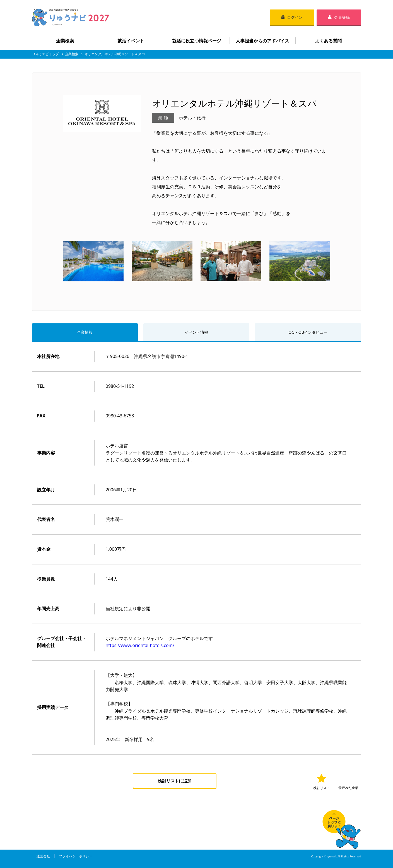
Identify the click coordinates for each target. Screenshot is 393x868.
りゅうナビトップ (45, 54)
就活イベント (131, 41)
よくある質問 (328, 41)
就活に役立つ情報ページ (197, 41)
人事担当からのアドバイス (262, 41)
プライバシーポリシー (76, 857)
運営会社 (43, 857)
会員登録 (342, 17)
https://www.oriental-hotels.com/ (140, 646)
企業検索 (65, 41)
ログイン (295, 17)
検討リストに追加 (175, 782)
